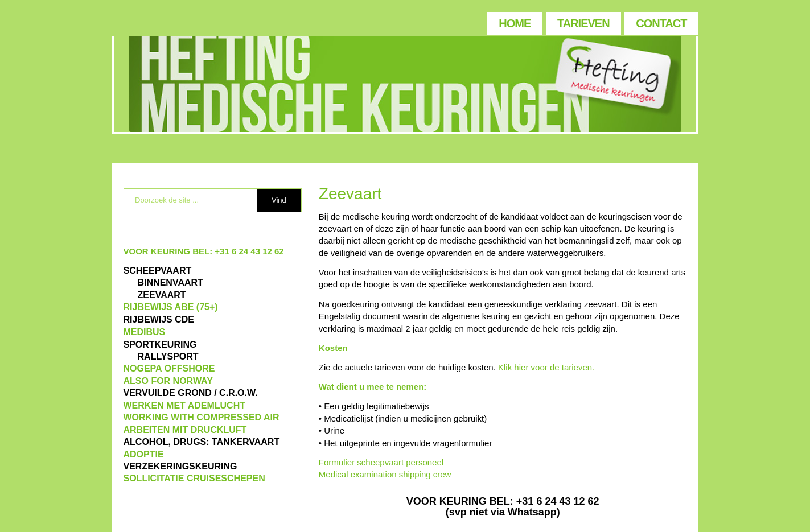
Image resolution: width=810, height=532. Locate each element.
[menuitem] (514, 21)
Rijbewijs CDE (159, 319)
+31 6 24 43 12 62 (249, 251)
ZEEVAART (162, 295)
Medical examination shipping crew (385, 474)
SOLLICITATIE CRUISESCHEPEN (194, 478)
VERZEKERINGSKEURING (180, 466)
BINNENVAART (170, 283)
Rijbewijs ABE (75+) (171, 307)
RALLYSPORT (168, 356)
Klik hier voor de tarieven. (546, 367)
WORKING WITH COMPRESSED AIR (202, 417)
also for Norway (168, 381)
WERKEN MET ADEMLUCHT (185, 405)
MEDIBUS (145, 332)
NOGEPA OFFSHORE (169, 368)
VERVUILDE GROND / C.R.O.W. (191, 393)
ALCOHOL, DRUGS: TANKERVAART (202, 442)
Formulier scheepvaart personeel (381, 462)
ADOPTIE (144, 454)
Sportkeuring (160, 345)
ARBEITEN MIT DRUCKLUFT (185, 430)
